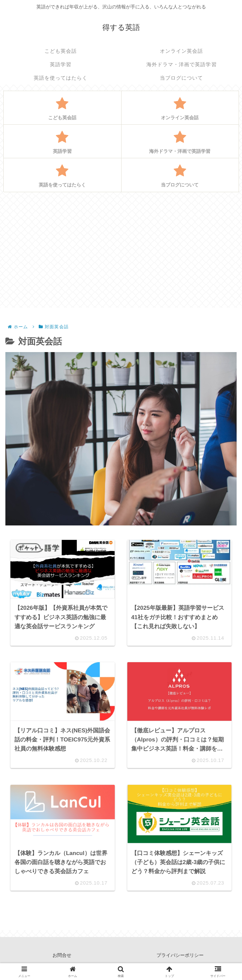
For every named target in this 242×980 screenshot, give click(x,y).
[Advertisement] (121, 250)
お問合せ (62, 958)
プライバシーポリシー (180, 958)
